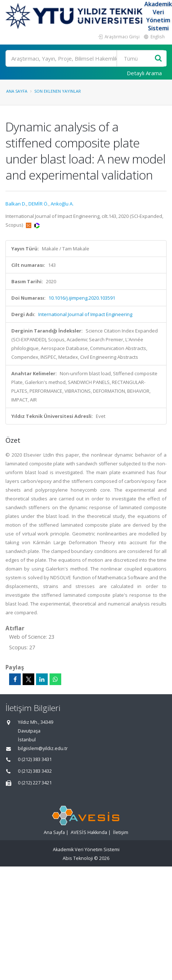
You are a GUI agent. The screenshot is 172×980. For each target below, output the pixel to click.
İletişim (121, 832)
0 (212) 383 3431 (35, 759)
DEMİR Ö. (38, 204)
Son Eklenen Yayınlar (58, 91)
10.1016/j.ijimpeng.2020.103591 (82, 298)
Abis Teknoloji (78, 858)
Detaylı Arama (144, 73)
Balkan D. (16, 204)
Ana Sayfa (17, 91)
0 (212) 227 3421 (35, 783)
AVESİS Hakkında (89, 832)
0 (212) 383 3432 (35, 771)
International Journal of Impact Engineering (85, 314)
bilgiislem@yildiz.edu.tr (43, 748)
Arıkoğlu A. (62, 204)
